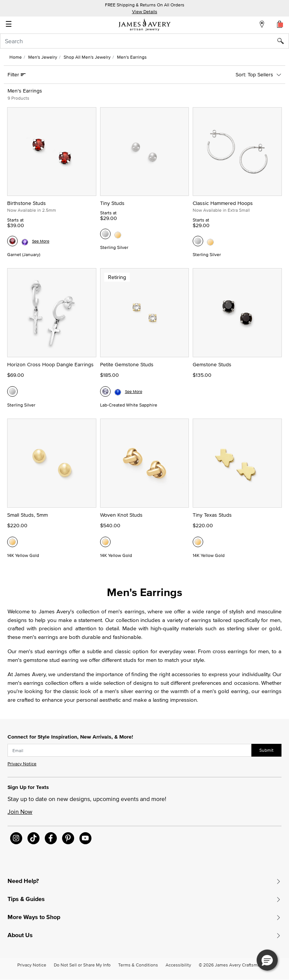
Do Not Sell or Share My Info (82, 965)
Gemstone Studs (212, 364)
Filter (14, 74)
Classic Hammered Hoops (223, 203)
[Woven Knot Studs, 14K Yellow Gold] (105, 542)
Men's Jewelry (43, 57)
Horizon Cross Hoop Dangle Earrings (50, 364)
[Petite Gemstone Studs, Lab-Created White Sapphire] (105, 391)
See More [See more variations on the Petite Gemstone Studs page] (134, 391)
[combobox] (144, 41)
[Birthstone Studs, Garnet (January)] (12, 241)
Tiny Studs (112, 203)
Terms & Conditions (138, 965)
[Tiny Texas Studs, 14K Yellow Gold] (198, 542)
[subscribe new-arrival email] (130, 750)
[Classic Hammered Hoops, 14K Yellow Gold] (210, 241)
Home (16, 57)
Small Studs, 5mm (27, 515)
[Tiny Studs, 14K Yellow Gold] (118, 234)
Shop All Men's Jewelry (87, 57)
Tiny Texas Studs (212, 515)
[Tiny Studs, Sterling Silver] (105, 234)
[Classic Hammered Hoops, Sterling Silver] (198, 241)
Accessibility (178, 965)
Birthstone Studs (27, 203)
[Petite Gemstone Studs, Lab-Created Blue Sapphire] (118, 391)
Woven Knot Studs (121, 515)
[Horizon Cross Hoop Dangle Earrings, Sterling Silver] (12, 391)
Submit (266, 750)
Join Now (20, 812)
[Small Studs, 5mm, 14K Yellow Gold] (12, 542)
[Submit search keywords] (283, 41)
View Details (145, 11)
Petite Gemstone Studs (127, 364)
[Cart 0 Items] (280, 24)
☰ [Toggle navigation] (9, 25)
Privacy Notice (22, 764)
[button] (267, 960)
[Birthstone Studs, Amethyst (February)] (25, 241)
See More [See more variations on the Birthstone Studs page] (41, 241)
